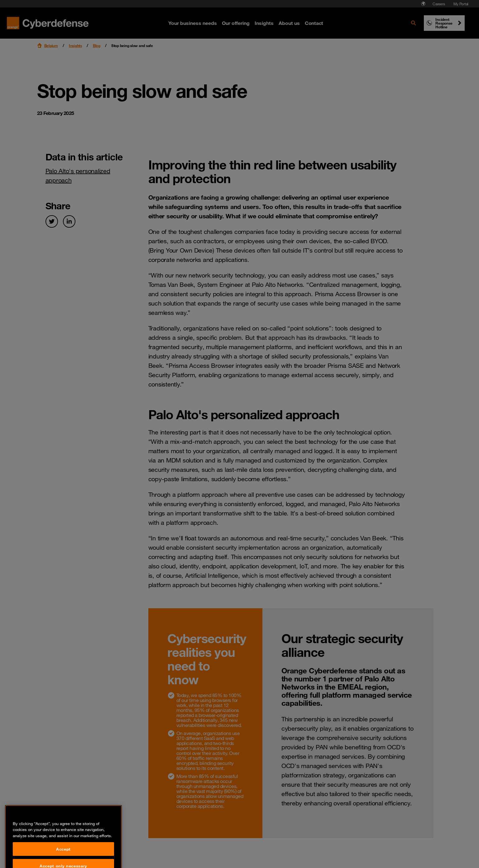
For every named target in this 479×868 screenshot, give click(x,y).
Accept (63, 859)
